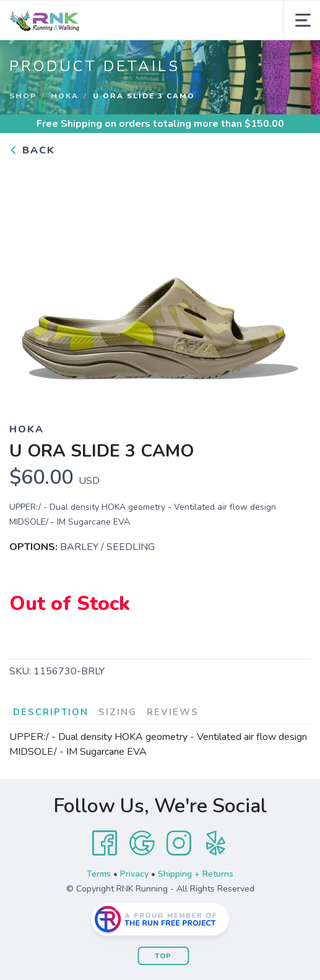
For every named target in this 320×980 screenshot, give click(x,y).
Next (292, 282)
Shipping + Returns (196, 874)
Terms (99, 874)
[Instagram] (179, 843)
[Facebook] (105, 843)
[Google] (142, 843)
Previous (28, 282)
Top (163, 956)
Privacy (134, 874)
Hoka (65, 96)
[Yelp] (216, 843)
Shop (23, 96)
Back (32, 150)
